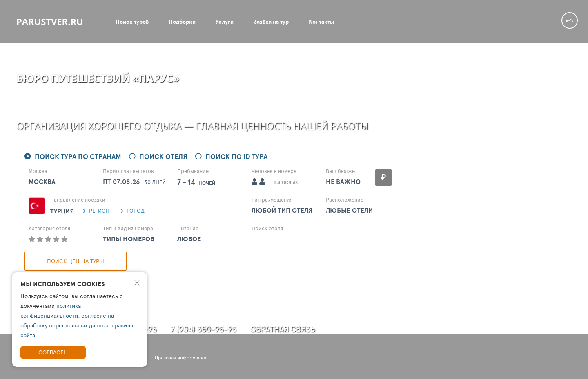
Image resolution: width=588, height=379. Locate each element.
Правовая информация (180, 357)
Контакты (322, 22)
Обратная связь (283, 329)
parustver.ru (50, 21)
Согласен (53, 352)
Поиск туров (132, 22)
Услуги (225, 22)
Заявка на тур (271, 22)
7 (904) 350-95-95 (204, 329)
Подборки (182, 22)
